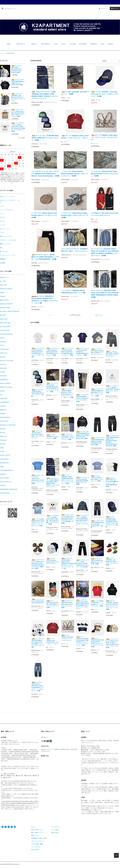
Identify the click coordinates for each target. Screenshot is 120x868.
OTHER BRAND (10, 53)
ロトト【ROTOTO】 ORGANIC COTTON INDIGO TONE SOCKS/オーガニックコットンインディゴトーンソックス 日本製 (82, 641)
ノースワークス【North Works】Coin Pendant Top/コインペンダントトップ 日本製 (45, 215)
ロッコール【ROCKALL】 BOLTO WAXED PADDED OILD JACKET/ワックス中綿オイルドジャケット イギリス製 (45, 300)
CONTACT (111, 44)
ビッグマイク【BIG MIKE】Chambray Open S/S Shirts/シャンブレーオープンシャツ (97, 352)
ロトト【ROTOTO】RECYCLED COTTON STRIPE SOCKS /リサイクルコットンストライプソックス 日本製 (97, 642)
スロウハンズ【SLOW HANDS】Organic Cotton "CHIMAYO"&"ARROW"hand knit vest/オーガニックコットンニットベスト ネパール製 (68, 563)
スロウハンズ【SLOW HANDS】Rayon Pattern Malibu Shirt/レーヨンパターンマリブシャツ (38, 434)
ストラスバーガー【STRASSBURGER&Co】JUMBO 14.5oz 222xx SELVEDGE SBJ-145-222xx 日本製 (97, 441)
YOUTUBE (73, 44)
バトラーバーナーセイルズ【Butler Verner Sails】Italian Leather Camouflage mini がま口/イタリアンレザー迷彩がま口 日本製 (38, 564)
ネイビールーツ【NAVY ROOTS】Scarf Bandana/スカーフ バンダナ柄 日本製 (97, 561)
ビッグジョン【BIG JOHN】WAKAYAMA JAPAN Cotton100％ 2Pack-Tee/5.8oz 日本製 (16, 69)
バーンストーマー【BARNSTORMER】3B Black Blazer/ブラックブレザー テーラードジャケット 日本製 (97, 392)
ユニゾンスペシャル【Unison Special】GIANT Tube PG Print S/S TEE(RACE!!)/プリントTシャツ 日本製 (53, 352)
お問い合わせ (55, 833)
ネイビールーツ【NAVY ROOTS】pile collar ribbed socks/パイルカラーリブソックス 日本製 (67, 604)
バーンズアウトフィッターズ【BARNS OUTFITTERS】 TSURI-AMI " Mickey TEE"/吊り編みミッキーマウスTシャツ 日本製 (18, 127)
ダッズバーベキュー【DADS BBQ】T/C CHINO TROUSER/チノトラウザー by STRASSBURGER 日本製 (45, 257)
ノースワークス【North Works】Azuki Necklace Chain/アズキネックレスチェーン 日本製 (105, 174)
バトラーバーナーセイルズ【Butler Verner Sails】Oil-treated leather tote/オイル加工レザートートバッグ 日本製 (18, 113)
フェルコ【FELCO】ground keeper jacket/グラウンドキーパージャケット (53, 561)
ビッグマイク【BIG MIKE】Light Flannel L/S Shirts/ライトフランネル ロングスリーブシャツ (18, 97)
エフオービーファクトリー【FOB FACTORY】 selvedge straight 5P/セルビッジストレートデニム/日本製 (82, 563)
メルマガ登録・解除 (37, 844)
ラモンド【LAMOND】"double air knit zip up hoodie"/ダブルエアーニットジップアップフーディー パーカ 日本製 (112, 605)
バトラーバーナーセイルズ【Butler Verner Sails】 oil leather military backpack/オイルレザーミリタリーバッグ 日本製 (112, 643)
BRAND (35, 44)
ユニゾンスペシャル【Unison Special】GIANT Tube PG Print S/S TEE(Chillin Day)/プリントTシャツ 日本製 (68, 352)
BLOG (64, 44)
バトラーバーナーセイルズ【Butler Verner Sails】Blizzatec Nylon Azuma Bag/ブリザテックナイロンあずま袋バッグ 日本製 (68, 519)
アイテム (114, 8)
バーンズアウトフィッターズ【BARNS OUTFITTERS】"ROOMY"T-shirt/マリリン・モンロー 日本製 (112, 389)
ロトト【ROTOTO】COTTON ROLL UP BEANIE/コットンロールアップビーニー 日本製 (53, 604)
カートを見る (55, 830)
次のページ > (99, 315)
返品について (35, 835)
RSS (33, 850)
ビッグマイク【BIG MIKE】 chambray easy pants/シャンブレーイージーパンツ (112, 354)
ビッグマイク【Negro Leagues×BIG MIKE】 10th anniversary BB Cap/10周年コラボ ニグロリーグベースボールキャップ (82, 604)
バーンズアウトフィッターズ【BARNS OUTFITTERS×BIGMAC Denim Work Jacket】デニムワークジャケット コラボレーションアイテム (82, 520)
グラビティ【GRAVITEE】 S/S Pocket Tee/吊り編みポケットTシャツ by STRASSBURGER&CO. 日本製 (112, 482)
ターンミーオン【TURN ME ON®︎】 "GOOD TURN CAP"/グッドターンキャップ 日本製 (45, 138)
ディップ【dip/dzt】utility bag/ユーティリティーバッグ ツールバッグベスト (104, 137)
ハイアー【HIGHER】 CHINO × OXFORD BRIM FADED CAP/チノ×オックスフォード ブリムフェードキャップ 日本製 (67, 479)
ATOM (37, 850)
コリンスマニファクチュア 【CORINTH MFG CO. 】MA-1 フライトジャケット (74, 250)
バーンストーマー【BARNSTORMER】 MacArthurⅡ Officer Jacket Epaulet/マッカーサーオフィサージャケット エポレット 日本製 (68, 393)
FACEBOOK (93, 44)
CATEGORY (21, 44)
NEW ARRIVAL (46, 44)
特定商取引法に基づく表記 (39, 838)
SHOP (102, 44)
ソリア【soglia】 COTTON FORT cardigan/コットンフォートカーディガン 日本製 (97, 603)
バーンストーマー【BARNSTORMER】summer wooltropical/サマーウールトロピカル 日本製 (82, 398)
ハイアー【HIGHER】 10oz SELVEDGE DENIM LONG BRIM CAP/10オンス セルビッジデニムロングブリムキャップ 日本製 (112, 522)
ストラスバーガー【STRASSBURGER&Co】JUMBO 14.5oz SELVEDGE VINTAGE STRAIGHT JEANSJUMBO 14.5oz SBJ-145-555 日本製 (112, 441)
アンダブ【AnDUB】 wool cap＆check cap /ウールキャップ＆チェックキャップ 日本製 (105, 94)
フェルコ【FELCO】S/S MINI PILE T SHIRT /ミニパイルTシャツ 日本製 (97, 478)
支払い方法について (37, 830)
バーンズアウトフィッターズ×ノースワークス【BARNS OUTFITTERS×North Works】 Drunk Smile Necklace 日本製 (45, 174)
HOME (8, 44)
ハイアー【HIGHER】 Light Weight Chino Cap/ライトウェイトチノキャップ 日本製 (112, 561)
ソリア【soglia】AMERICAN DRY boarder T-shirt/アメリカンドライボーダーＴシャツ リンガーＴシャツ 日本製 (38, 522)
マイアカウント (56, 827)
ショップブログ (36, 847)
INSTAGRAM (83, 44)
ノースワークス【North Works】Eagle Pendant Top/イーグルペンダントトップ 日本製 (75, 215)
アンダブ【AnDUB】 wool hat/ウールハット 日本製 (75, 93)
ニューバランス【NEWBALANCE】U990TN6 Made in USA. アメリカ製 (73, 292)
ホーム (2, 53)
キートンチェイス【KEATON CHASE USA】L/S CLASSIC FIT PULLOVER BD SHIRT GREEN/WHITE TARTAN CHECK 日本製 (105, 294)
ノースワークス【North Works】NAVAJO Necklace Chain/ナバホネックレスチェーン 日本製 (74, 174)
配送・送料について (37, 833)
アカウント (104, 8)
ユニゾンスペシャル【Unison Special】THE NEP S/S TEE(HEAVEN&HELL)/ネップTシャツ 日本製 (82, 352)
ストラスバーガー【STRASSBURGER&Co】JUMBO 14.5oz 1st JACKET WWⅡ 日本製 (18, 82)
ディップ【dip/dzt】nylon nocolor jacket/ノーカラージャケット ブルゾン (75, 137)
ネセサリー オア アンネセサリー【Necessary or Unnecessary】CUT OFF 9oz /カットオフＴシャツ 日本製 (38, 479)
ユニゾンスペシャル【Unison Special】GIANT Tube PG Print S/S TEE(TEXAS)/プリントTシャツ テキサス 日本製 (38, 352)
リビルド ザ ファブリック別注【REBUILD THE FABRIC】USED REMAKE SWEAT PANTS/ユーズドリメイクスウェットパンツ (45, 95)
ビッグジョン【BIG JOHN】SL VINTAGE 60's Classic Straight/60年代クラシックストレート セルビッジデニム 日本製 (38, 686)
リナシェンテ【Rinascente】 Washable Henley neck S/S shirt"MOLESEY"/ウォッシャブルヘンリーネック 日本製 (52, 387)
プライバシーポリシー (38, 841)
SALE (56, 44)
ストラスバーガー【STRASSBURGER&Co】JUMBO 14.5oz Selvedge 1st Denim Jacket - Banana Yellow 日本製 (82, 435)
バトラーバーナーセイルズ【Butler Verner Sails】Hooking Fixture (38, 601)
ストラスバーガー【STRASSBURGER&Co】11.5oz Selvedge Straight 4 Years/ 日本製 (97, 524)
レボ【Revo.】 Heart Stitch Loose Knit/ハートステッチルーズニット (105, 214)
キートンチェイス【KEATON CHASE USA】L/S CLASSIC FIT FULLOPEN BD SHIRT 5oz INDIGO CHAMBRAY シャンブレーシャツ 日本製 (105, 252)
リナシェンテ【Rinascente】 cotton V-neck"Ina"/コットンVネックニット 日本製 (68, 437)
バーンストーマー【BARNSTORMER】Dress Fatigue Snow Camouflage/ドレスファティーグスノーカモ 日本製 (38, 643)
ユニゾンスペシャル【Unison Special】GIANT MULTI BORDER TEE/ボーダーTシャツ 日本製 (82, 481)
